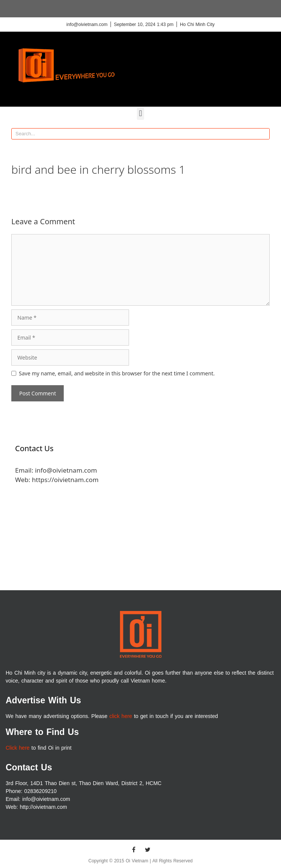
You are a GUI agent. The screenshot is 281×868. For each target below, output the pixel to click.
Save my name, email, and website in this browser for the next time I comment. (117, 373)
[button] (140, 114)
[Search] (264, 134)
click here (121, 716)
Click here (18, 748)
